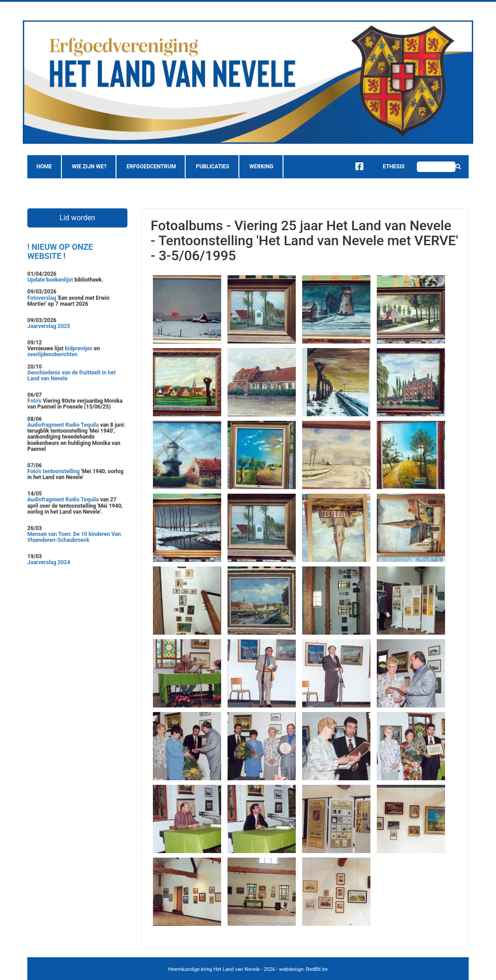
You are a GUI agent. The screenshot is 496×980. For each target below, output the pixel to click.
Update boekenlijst (51, 280)
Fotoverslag (42, 298)
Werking (261, 167)
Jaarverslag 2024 (49, 562)
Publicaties (213, 167)
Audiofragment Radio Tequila (63, 425)
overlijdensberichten (52, 354)
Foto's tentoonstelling (53, 471)
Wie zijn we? (89, 167)
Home (44, 167)
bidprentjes (79, 349)
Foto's (35, 401)
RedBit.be (317, 969)
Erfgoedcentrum (151, 167)
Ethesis (387, 167)
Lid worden (77, 218)
